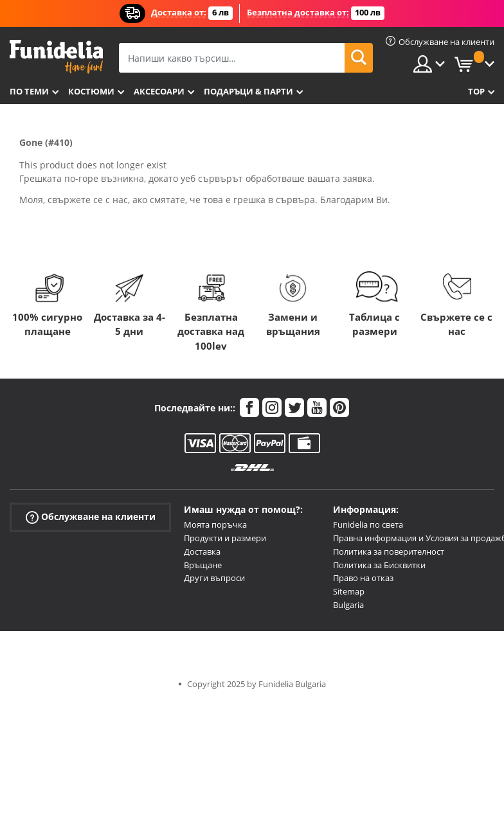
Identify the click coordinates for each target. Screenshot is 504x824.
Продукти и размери (225, 538)
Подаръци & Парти (248, 91)
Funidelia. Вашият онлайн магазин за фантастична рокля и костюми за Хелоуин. (56, 57)
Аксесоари (159, 91)
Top (476, 91)
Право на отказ (363, 578)
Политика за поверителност (389, 551)
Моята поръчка (215, 524)
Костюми (91, 91)
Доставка (202, 551)
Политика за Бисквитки (379, 565)
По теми (29, 91)
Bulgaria (348, 605)
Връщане (203, 565)
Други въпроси (214, 578)
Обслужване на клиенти (91, 517)
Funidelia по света (368, 524)
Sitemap (349, 591)
